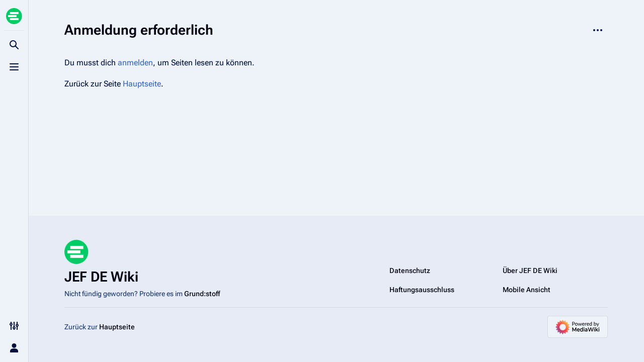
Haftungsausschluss (422, 290)
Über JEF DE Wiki (530, 270)
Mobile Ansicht (527, 290)
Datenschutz (410, 270)
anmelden (135, 63)
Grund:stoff (202, 294)
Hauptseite (142, 84)
